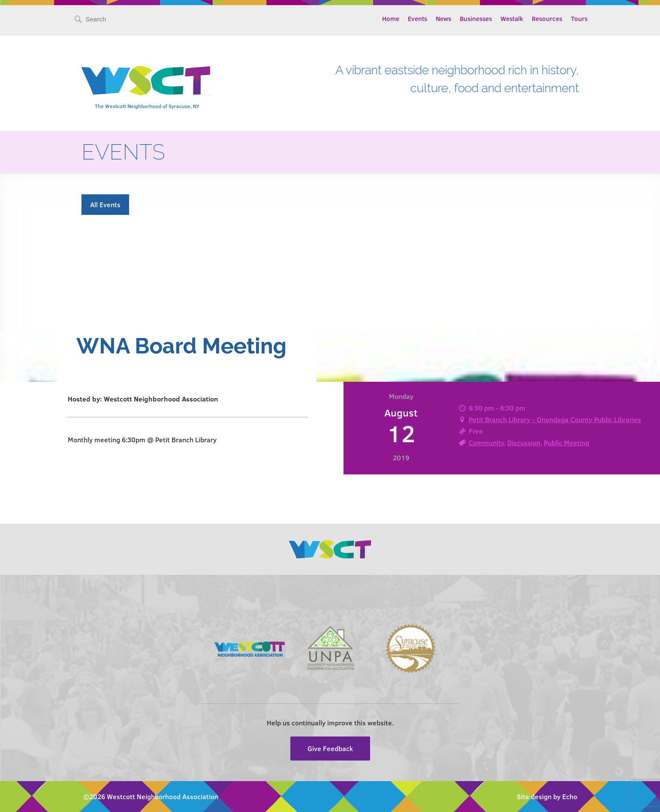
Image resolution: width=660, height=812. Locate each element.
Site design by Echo (547, 796)
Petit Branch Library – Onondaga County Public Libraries (555, 419)
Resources (547, 18)
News (443, 18)
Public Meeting (567, 442)
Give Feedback (330, 748)
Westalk (512, 18)
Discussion (524, 442)
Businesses (476, 18)
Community (486, 442)
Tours (579, 18)
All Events (105, 204)
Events (417, 18)
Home (391, 18)
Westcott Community (146, 81)
